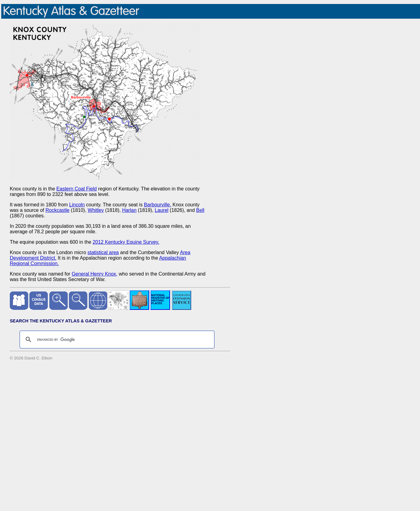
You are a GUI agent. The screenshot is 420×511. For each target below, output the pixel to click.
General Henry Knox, (95, 274)
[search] (116, 340)
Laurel (161, 210)
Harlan (129, 210)
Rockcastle (58, 210)
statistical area (103, 252)
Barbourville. (158, 205)
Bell (200, 210)
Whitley (96, 210)
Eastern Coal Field (77, 189)
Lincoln (77, 205)
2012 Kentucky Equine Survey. (126, 242)
